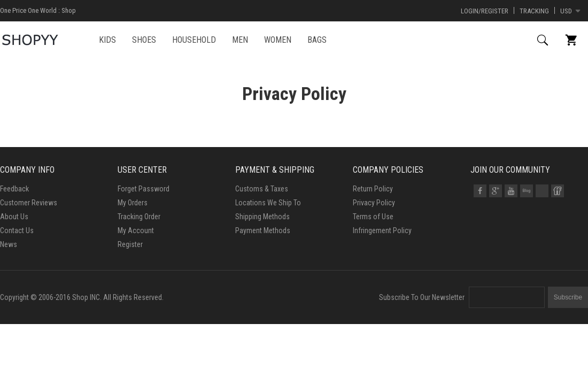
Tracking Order (139, 217)
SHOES (144, 40)
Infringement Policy (382, 230)
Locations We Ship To (268, 203)
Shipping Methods (262, 217)
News (9, 244)
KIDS (107, 40)
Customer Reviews (29, 203)
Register (130, 244)
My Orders (133, 203)
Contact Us (17, 230)
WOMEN (278, 40)
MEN (240, 40)
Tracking (534, 11)
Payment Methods (263, 230)
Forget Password (144, 189)
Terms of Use (373, 217)
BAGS (317, 40)
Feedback (14, 189)
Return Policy (373, 189)
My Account (136, 230)
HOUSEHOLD (194, 40)
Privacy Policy (374, 203)
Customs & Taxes (262, 189)
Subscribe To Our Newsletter (422, 297)
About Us (14, 217)
